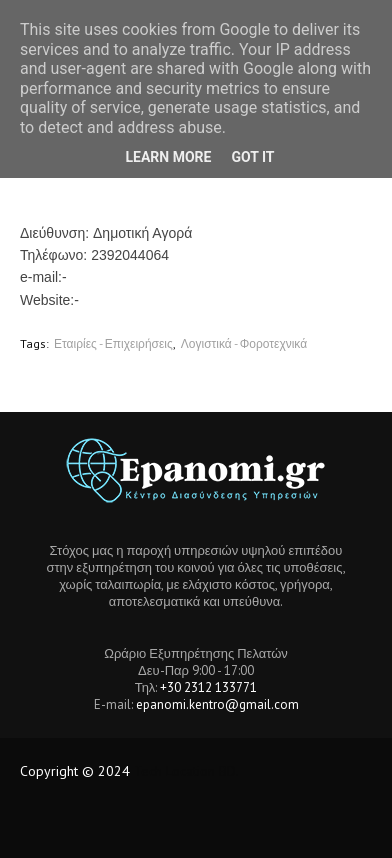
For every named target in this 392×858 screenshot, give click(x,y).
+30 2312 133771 (208, 687)
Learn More (168, 157)
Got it (252, 157)
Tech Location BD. (186, 771)
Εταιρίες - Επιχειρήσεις (113, 343)
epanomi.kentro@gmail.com (217, 704)
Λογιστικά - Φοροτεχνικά (244, 343)
